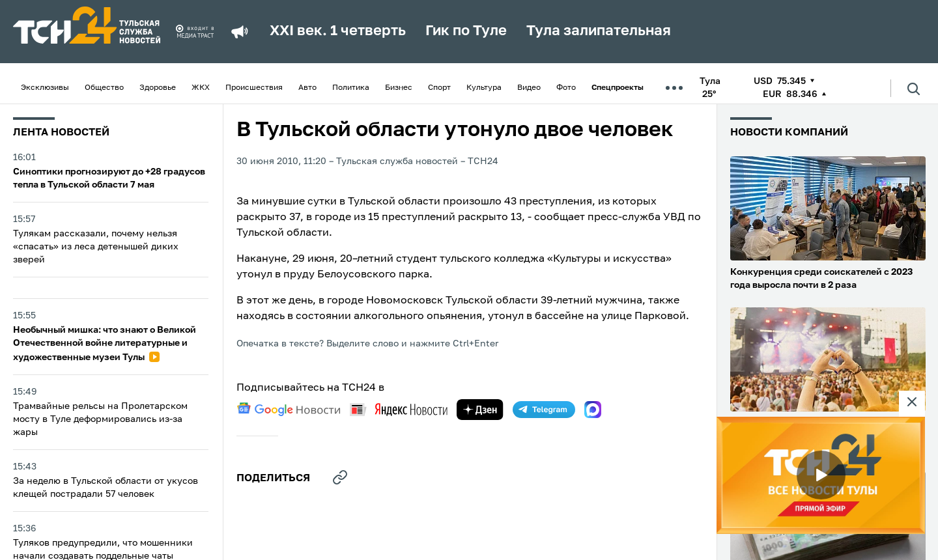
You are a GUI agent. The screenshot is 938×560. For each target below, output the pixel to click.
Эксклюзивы (45, 88)
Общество (104, 88)
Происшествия (254, 88)
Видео (529, 88)
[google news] (289, 410)
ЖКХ (201, 88)
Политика (351, 88)
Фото (566, 88)
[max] (593, 410)
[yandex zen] (480, 410)
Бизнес (399, 88)
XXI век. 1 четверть (338, 31)
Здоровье (158, 88)
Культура (484, 88)
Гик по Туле (466, 31)
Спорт (439, 88)
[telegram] (544, 410)
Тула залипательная (599, 31)
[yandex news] (399, 409)
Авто (307, 88)
